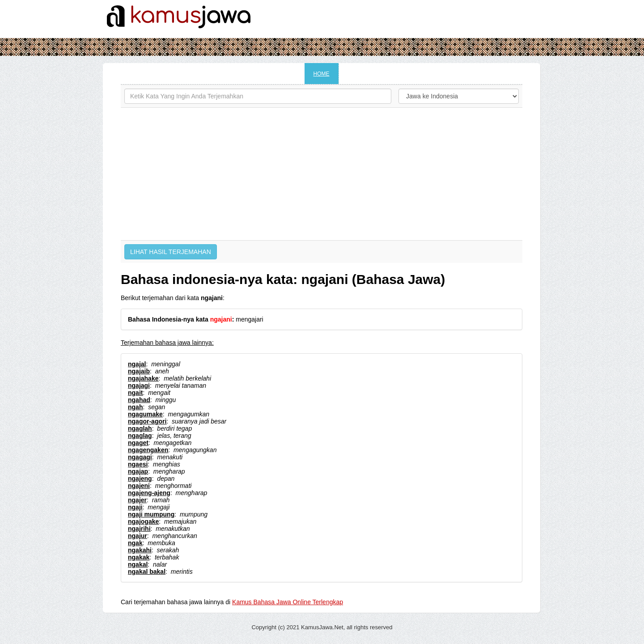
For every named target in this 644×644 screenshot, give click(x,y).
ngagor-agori (147, 421)
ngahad (139, 400)
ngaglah (140, 428)
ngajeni (139, 486)
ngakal (138, 564)
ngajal (137, 364)
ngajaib (139, 371)
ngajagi (139, 386)
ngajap (138, 471)
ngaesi (138, 464)
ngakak (139, 557)
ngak (135, 543)
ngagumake (145, 414)
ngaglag (140, 436)
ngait (135, 393)
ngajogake (143, 521)
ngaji (135, 507)
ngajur (138, 536)
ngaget (138, 443)
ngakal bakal (147, 572)
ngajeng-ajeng (149, 493)
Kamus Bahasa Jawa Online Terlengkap (288, 602)
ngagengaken (148, 450)
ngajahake (143, 378)
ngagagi (140, 457)
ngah (135, 407)
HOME (322, 74)
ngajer (137, 500)
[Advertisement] (322, 174)
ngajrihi (139, 529)
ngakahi (140, 550)
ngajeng (140, 479)
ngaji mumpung (151, 514)
